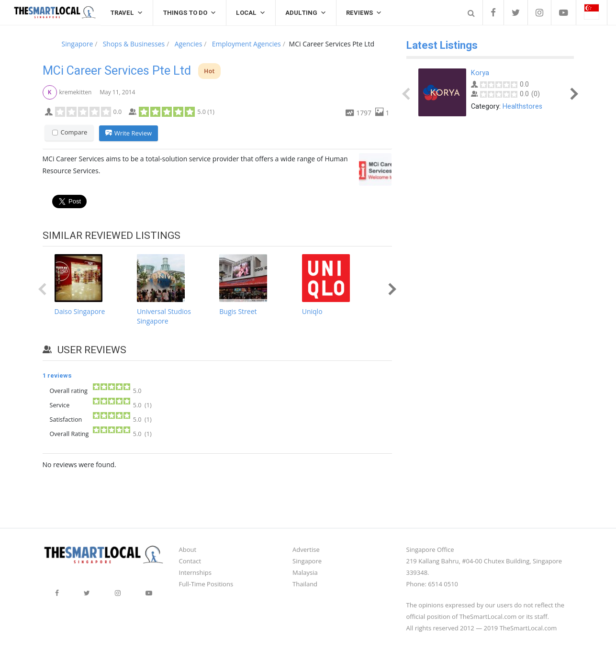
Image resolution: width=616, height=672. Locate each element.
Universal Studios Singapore (164, 316)
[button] (592, 12)
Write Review (129, 134)
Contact (190, 561)
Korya (480, 73)
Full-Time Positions (206, 584)
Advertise (306, 549)
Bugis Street (238, 311)
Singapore (307, 561)
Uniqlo (312, 311)
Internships (195, 572)
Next (390, 289)
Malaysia (305, 572)
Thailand (305, 584)
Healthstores (522, 106)
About (188, 549)
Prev (44, 289)
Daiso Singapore (80, 311)
